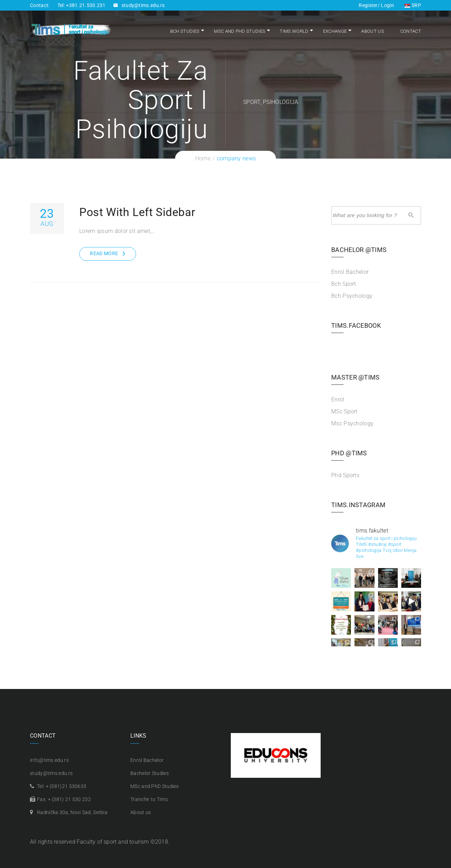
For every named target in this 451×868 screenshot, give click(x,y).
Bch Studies (185, 31)
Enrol (338, 399)
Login (387, 5)
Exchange (335, 31)
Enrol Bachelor (350, 272)
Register (368, 5)
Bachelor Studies (150, 773)
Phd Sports (345, 475)
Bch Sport (344, 284)
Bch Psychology (352, 296)
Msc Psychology (352, 423)
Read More (104, 253)
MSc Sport (344, 411)
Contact (411, 31)
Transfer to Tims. (150, 799)
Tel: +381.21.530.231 (82, 5)
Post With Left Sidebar (137, 212)
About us (372, 31)
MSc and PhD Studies (240, 31)
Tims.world (294, 31)
